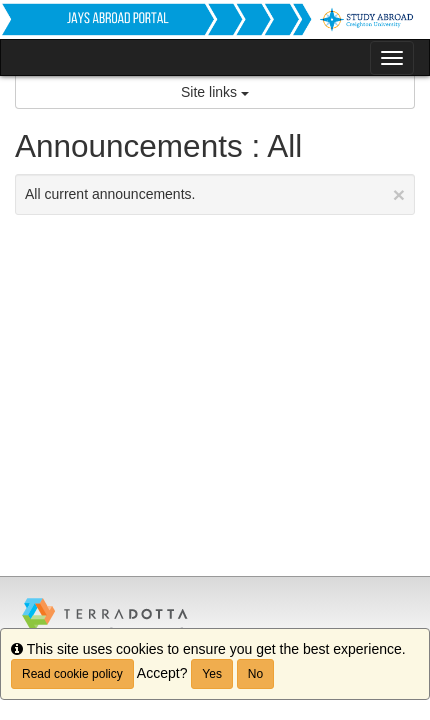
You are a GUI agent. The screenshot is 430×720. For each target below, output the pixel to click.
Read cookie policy (72, 674)
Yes (212, 674)
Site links (215, 92)
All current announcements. (215, 194)
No (255, 674)
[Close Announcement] (399, 194)
